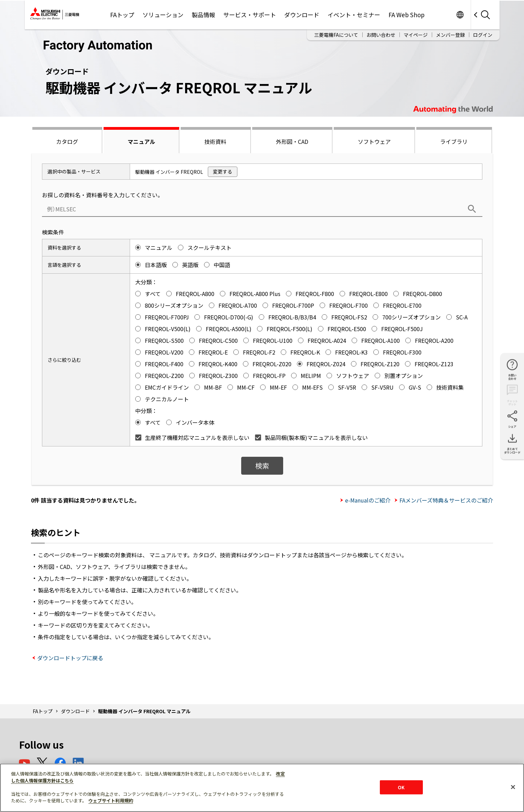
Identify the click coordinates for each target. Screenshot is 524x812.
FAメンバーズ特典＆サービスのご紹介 (446, 500)
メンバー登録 (450, 35)
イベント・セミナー (354, 15)
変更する (223, 171)
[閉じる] (513, 787)
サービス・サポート (250, 15)
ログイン (483, 35)
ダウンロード (302, 15)
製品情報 (203, 15)
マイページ (416, 35)
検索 (262, 466)
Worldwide (460, 15)
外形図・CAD (292, 141)
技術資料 (215, 141)
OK (401, 787)
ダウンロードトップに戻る (70, 658)
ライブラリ (454, 141)
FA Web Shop (407, 15)
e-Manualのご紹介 (368, 500)
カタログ (67, 141)
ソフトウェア (374, 141)
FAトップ (122, 15)
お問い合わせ (381, 35)
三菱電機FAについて (336, 35)
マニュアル (141, 141)
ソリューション (163, 15)
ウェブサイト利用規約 (111, 800)
